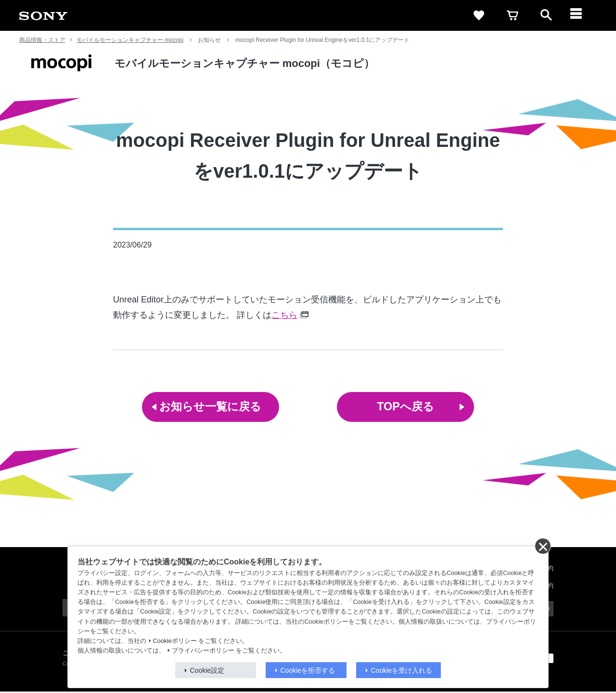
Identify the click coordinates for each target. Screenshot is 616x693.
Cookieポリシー (175, 641)
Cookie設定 (207, 670)
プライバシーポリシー (203, 651)
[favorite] (479, 15)
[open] (546, 15)
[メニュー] (580, 15)
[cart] (513, 15)
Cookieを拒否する (308, 670)
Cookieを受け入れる (402, 670)
